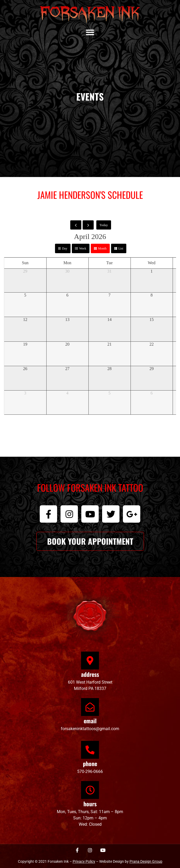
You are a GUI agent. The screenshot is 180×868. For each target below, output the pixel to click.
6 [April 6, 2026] (67, 295)
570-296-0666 (90, 771)
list (121, 248)
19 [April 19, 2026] (25, 344)
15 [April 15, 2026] (152, 319)
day (65, 248)
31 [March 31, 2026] (109, 271)
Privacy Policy (84, 861)
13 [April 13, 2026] (67, 319)
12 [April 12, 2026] (25, 319)
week (83, 248)
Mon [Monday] (67, 263)
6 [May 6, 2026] (152, 393)
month (102, 248)
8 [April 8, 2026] (152, 295)
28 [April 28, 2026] (109, 369)
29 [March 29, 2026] (25, 271)
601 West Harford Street (90, 682)
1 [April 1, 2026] (152, 271)
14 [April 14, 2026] (109, 319)
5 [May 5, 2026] (109, 393)
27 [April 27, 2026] (67, 369)
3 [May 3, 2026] (25, 393)
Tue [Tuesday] (109, 263)
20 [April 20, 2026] (67, 344)
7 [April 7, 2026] (109, 295)
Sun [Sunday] (25, 263)
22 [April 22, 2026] (152, 344)
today (104, 225)
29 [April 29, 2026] (152, 369)
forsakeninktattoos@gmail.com (90, 729)
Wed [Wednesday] (152, 263)
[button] (90, 32)
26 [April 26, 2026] (25, 369)
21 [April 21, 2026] (109, 344)
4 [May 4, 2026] (67, 393)
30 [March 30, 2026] (67, 271)
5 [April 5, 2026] (25, 295)
